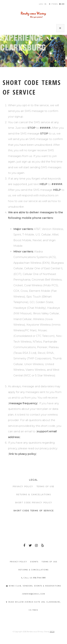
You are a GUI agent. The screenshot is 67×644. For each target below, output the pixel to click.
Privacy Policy (23, 487)
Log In (43, 4)
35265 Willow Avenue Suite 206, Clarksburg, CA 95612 (33, 606)
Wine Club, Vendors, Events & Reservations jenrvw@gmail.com (34, 590)
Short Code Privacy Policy (34, 503)
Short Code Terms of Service (34, 511)
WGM (52, 632)
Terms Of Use (45, 487)
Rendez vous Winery (34, 15)
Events (34, 562)
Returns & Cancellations (34, 495)
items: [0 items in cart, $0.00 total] (57, 4)
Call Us (34, 578)
